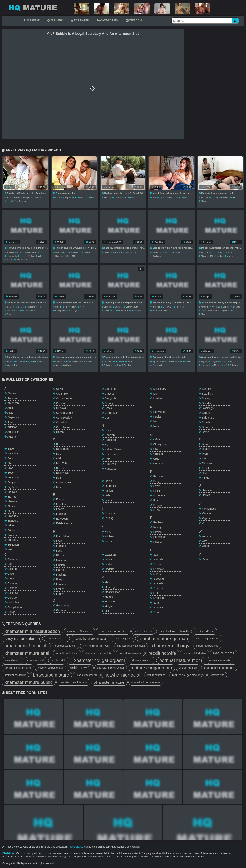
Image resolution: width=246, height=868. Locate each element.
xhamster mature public (29, 682)
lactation (110, 555)
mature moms (224, 653)
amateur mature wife (220, 660)
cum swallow (64, 418)
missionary (160, 389)
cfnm (11, 578)
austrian (12, 437)
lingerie (171, 252)
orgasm (158, 454)
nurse (157, 426)
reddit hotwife (162, 653)
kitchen (109, 536)
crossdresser (64, 398)
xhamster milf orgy (170, 646)
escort (60, 509)
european (62, 519)
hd (8, 201)
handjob (110, 435)
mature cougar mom (151, 668)
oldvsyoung (60, 311)
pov (134, 252)
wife (132, 198)
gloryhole (111, 398)
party (156, 481)
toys (205, 473)
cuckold (118, 198)
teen (205, 454)
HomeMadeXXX (113, 242)
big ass (59, 198)
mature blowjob (12, 660)
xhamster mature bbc (98, 653)
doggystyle (32, 252)
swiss (205, 432)
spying (206, 398)
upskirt (206, 495)
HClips (157, 296)
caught (12, 574)
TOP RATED (80, 20)
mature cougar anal (123, 639)
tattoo (205, 444)
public (157, 510)
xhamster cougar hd (142, 660)
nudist (157, 417)
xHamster (110, 187)
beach (214, 252)
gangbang (62, 605)
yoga (205, 559)
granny (223, 362)
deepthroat (63, 449)
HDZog (60, 351)
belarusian (14, 477)
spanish (207, 389)
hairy (28, 362)
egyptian (61, 504)
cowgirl (87, 252)
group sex (111, 413)
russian (22, 201)
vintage (206, 513)
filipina (60, 555)
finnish (60, 565)
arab (10, 413)
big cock (66, 252)
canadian (13, 559)
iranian (109, 491)
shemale (158, 569)
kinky (108, 532)
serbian (158, 564)
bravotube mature (51, 675)
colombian (14, 602)
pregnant (159, 505)
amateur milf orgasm (18, 668)
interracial (111, 486)
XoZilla (157, 187)
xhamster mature (109, 682)
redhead (159, 522)
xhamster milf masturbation (32, 631)
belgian (12, 482)
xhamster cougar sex (65, 646)
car (10, 564)
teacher (207, 449)
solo (57, 365)
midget (109, 606)
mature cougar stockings (207, 639)
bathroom (13, 458)
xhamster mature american (131, 646)
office (157, 439)
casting (12, 569)
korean (109, 541)
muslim (157, 398)
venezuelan (22, 260)
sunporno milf (36, 660)
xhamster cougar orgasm (99, 660)
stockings (157, 256)
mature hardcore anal (207, 646)
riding (157, 527)
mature (204, 201)
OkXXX (205, 187)
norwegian (160, 412)
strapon (207, 413)
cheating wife (217, 675)
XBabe (59, 296)
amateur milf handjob (26, 646)
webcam (207, 536)
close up (13, 593)
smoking (164, 311)
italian (108, 500)
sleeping (158, 579)
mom (127, 252)
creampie (37, 198)
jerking (109, 518)
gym (108, 418)
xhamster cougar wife (97, 646)
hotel (108, 459)
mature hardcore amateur (90, 638)
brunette (108, 198)
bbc (10, 463)
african (12, 393)
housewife (111, 464)
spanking (207, 394)
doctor (60, 468)
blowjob (26, 198)
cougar (215, 198)
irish (107, 495)
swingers (207, 427)
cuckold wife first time (67, 653)
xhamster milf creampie (219, 668)
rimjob (157, 532)
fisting (60, 570)
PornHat (60, 187)
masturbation (77, 362)
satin (156, 555)
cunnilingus (63, 427)
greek (108, 408)
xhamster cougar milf (15, 675)
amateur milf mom (205, 631)
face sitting (63, 536)
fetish (60, 551)
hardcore (225, 198)
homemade (12, 256)
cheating (119, 307)
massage (84, 198)
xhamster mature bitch (113, 631)
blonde (17, 198)
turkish (206, 478)
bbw (154, 198)
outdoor (220, 256)
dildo (59, 458)
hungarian (111, 469)
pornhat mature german (164, 638)
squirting (207, 403)
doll (58, 478)
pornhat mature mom (181, 660)
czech (107, 311)
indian (108, 481)
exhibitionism (64, 523)
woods (206, 546)
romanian (159, 537)
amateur (10, 252)
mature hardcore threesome (146, 682)
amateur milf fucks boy (194, 653)
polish (157, 491)
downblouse (64, 482)
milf (14, 201)
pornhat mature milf (57, 639)
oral (156, 449)
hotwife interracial (143, 631)
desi (59, 454)
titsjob (206, 468)
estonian (61, 514)
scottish (158, 559)
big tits (68, 198)
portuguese (160, 496)
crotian (60, 403)
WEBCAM (134, 20)
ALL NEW (55, 20)
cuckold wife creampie (130, 653)
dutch (60, 487)
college (12, 598)
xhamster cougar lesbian (50, 668)
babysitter (13, 453)
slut (155, 593)
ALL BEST (31, 20)
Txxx (10, 187)
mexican (110, 602)
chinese (12, 588)
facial (60, 541)
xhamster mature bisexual (111, 668)
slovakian (159, 583)
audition (12, 427)
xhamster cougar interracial (73, 682)
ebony (60, 499)
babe (11, 449)
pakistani (159, 476)
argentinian (14, 417)
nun (156, 421)
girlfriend (110, 389)
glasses (110, 394)
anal (9, 198)
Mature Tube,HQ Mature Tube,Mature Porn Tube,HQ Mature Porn (32, 8)
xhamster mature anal (27, 653)
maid (108, 582)
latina (23, 256)
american (216, 307)
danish (60, 444)
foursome (62, 584)
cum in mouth (132, 307)
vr (203, 523)
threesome (209, 463)
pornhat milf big (59, 660)
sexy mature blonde (22, 638)
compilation (15, 607)
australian (13, 432)
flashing (61, 575)
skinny (33, 311)
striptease (234, 365)
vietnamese (209, 509)
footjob (61, 579)
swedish (207, 422)
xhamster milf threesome (79, 631)
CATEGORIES (107, 20)
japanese (111, 513)
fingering (62, 560)
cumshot (61, 422)
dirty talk (62, 463)
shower (10, 260)
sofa (156, 603)
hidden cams (113, 449)
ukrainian (207, 490)
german (61, 610)
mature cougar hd (156, 675)
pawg (157, 486)
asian (11, 422)
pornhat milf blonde (174, 631)
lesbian (109, 564)
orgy (156, 459)
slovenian (159, 588)
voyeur (230, 256)
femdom (61, 546)
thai (204, 458)
